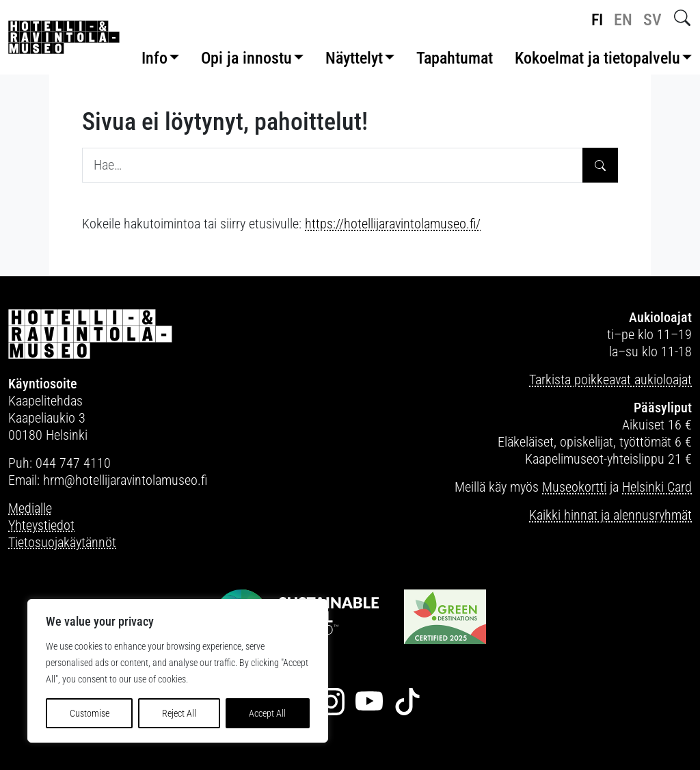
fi (597, 20)
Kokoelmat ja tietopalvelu (597, 58)
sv (652, 20)
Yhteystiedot (41, 525)
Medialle (30, 508)
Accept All (267, 713)
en (623, 20)
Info (154, 58)
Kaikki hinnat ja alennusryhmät (610, 515)
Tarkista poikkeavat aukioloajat (610, 380)
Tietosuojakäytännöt (62, 542)
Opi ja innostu (246, 58)
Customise (90, 713)
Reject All (179, 713)
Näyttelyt (354, 58)
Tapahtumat (455, 58)
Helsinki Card (657, 487)
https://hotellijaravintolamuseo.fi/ (393, 224)
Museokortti (574, 487)
